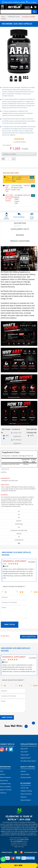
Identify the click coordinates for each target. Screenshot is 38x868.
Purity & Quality (25, 774)
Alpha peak (24, 749)
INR (26, 7)
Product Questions (20, 241)
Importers (23, 771)
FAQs (2, 771)
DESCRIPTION (20, 223)
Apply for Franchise (6, 790)
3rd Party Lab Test (26, 778)
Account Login (25, 788)
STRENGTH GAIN (14, 17)
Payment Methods (26, 800)
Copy (32, 177)
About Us (3, 774)
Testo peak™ (24, 752)
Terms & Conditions (5, 787)
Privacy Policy (4, 781)
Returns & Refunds (5, 778)
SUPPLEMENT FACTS (20, 229)
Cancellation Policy (5, 784)
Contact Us (3, 793)
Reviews (20, 235)
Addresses (24, 797)
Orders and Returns (26, 794)
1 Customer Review (19, 142)
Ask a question (7, 145)
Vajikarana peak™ (26, 758)
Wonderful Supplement (15, 561)
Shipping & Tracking (26, 791)
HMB (32, 436)
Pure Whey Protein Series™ (28, 761)
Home (3, 17)
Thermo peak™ (25, 755)
